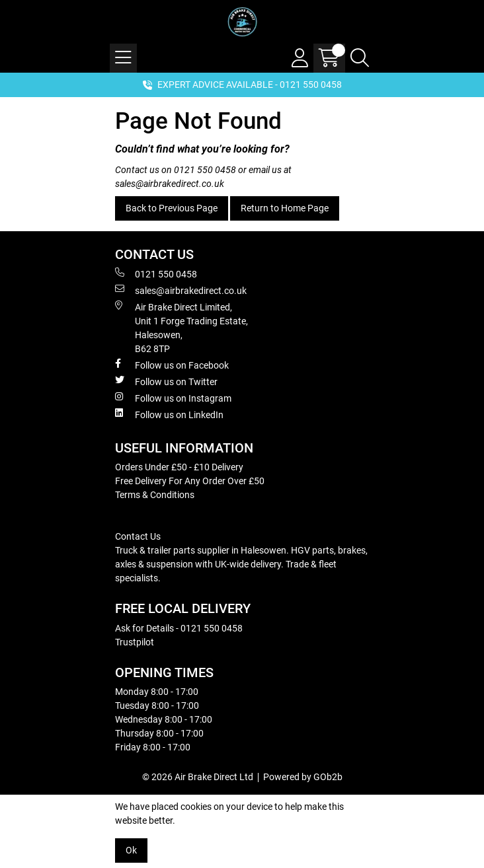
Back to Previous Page (172, 208)
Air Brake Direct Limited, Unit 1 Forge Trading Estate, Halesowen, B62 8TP (181, 327)
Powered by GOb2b (303, 777)
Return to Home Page (285, 208)
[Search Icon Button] (360, 58)
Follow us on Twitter (166, 381)
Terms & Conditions (155, 495)
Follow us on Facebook (172, 365)
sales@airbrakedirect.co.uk (170, 184)
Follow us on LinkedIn (169, 414)
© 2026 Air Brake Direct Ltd (198, 777)
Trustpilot (135, 642)
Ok (131, 850)
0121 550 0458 (205, 170)
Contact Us (138, 536)
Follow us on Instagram (173, 398)
